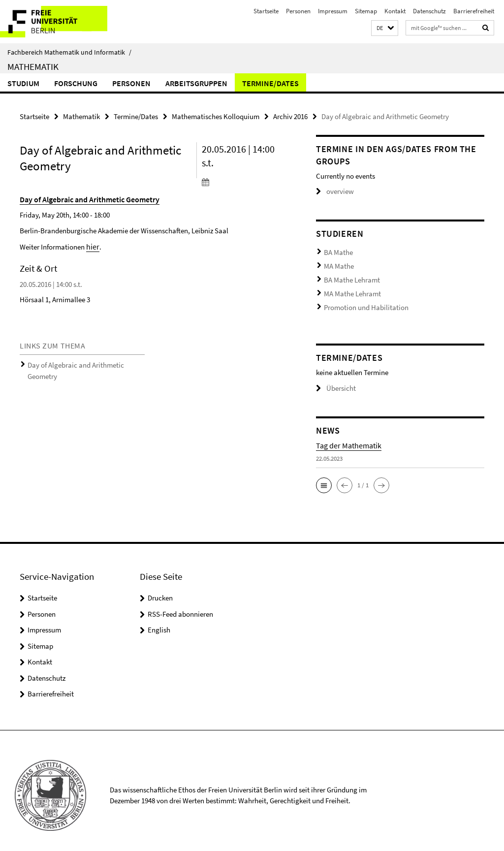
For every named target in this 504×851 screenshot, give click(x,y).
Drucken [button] (160, 588)
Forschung (76, 83)
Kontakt (395, 11)
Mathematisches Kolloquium (216, 116)
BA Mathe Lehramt (348, 275)
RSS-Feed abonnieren (180, 604)
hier (92, 244)
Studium (23, 83)
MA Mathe (337, 263)
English (159, 620)
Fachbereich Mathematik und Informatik (69, 52)
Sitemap (366, 11)
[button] (385, 28)
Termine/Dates (270, 83)
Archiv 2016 (290, 116)
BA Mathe (336, 251)
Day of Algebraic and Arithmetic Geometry (84, 362)
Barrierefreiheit (474, 11)
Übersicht (334, 379)
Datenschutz (429, 11)
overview (333, 191)
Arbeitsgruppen (196, 83)
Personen (298, 11)
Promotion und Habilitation (360, 299)
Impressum (333, 11)
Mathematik (33, 66)
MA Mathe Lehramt (349, 287)
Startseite (266, 11)
